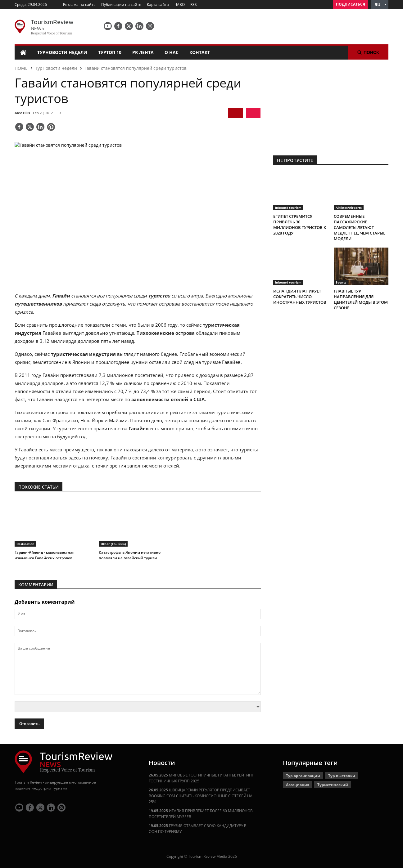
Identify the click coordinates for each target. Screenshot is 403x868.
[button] (380, 4)
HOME (21, 68)
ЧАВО (180, 4)
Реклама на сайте (79, 4)
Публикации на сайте (121, 4)
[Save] (51, 128)
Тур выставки (342, 776)
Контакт (200, 52)
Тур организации (303, 776)
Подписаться (351, 4)
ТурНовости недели (62, 52)
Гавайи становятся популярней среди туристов (136, 68)
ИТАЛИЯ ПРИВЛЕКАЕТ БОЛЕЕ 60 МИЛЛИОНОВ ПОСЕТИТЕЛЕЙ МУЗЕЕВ (201, 814)
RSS (194, 4)
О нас (172, 52)
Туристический (333, 785)
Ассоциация (298, 785)
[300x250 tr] (331, 104)
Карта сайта (158, 4)
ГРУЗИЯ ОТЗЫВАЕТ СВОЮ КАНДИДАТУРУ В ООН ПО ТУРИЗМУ (198, 829)
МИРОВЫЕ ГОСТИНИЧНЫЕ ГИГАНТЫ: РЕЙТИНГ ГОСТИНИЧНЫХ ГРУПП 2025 (201, 778)
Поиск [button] (368, 52)
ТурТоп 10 (110, 52)
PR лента (143, 52)
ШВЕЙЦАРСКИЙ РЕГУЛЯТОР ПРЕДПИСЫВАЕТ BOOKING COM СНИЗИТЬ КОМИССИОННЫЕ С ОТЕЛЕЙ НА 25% (201, 796)
